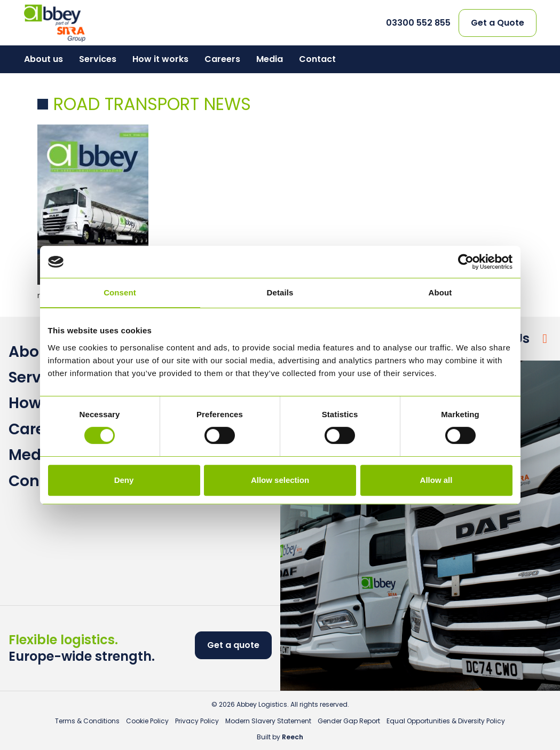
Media (270, 59)
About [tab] (440, 292)
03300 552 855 (418, 23)
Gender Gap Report (349, 721)
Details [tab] (280, 292)
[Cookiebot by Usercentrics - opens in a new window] (466, 262)
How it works (160, 59)
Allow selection (280, 480)
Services (98, 59)
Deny (124, 480)
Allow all (436, 480)
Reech (293, 737)
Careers (222, 59)
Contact (317, 59)
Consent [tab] (120, 292)
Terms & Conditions (87, 721)
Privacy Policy (197, 721)
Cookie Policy (147, 721)
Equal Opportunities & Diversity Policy (446, 721)
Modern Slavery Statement (268, 721)
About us (44, 59)
